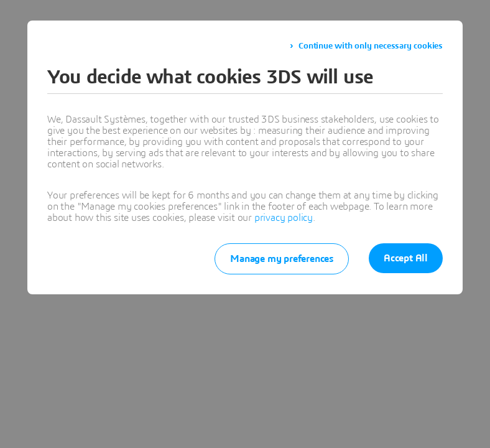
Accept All (406, 258)
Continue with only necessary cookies (371, 46)
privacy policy (284, 218)
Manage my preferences (282, 259)
